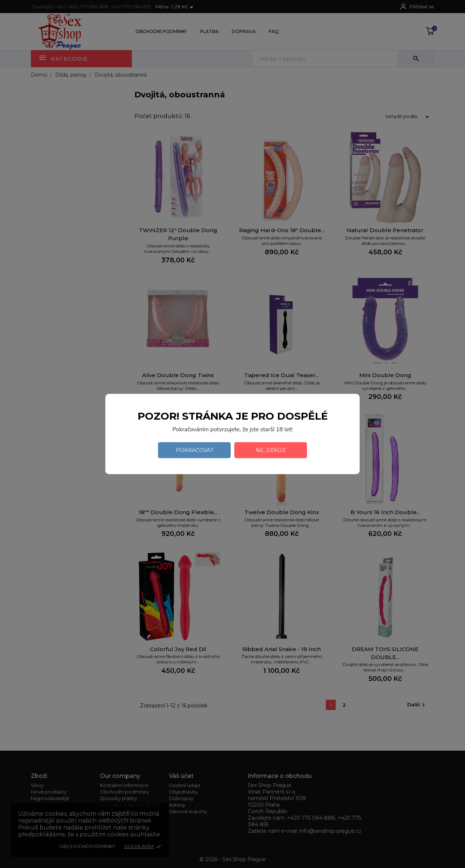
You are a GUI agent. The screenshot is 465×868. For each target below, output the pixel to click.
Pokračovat (195, 450)
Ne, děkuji (271, 450)
